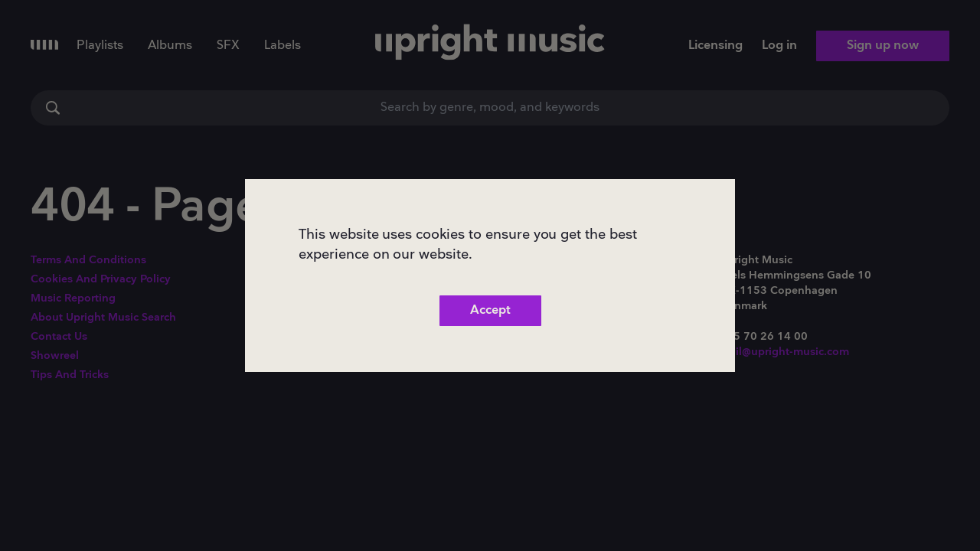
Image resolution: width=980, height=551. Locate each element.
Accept (490, 310)
